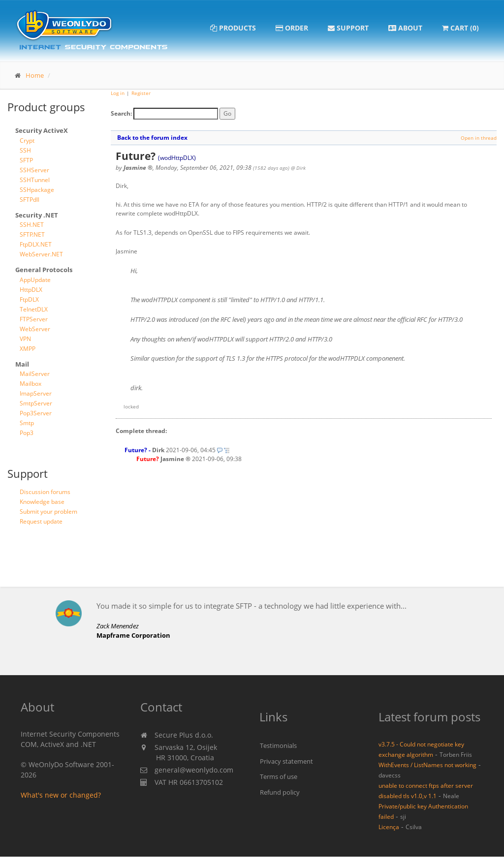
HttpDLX (31, 290)
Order (292, 28)
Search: (121, 113)
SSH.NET (32, 225)
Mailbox (31, 384)
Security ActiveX (42, 130)
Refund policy (280, 792)
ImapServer (36, 393)
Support (348, 28)
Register (141, 93)
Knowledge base (42, 502)
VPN (25, 339)
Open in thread (479, 138)
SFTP (26, 160)
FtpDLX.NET (36, 244)
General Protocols (44, 270)
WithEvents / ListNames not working (427, 765)
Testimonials (278, 745)
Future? (136, 450)
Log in (118, 93)
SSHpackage (37, 190)
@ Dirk (298, 168)
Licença (389, 827)
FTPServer (34, 319)
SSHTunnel (35, 180)
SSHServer (34, 170)
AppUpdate (35, 280)
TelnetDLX (34, 309)
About (405, 28)
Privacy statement (286, 761)
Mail (22, 364)
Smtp (27, 423)
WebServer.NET (41, 254)
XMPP (28, 349)
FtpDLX (29, 299)
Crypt (27, 140)
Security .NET (37, 215)
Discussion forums (45, 492)
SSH (25, 150)
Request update (41, 521)
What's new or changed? (61, 795)
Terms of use (279, 776)
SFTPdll (30, 200)
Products (233, 28)
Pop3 (27, 433)
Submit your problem (48, 511)
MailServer (35, 374)
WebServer (35, 329)
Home (35, 75)
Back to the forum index (152, 138)
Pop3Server (36, 413)
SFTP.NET (32, 234)
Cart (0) (460, 28)
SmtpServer (36, 403)
